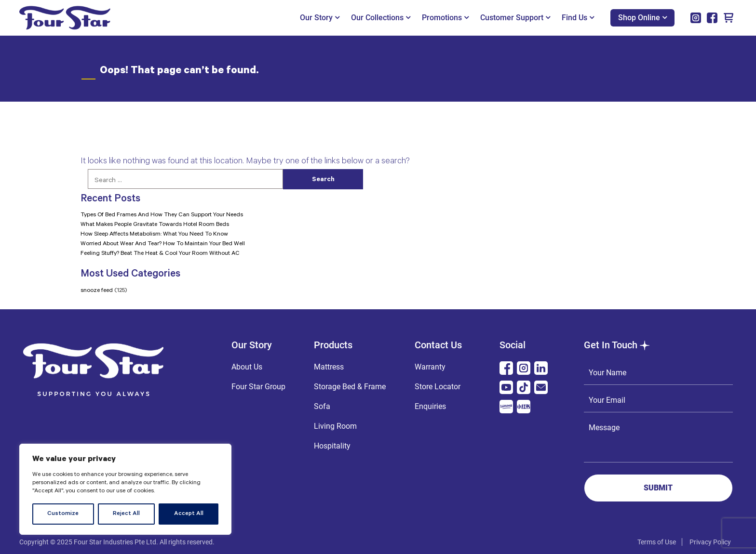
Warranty (430, 367)
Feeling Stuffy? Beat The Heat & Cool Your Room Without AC (160, 254)
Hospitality (332, 446)
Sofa (322, 406)
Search (323, 180)
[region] (125, 489)
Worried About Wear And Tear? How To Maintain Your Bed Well (163, 244)
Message (659, 439)
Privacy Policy (710, 542)
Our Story (320, 18)
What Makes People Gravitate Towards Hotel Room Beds (155, 225)
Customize (63, 514)
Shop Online (642, 18)
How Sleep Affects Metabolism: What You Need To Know (154, 235)
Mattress (329, 367)
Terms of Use (657, 542)
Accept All (189, 514)
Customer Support (515, 18)
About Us (247, 367)
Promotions (445, 18)
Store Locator (438, 387)
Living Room (335, 426)
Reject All (126, 514)
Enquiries (430, 406)
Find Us (578, 18)
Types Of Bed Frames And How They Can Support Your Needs (162, 215)
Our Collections (381, 18)
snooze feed (97, 291)
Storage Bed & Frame (350, 387)
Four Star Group (258, 387)
